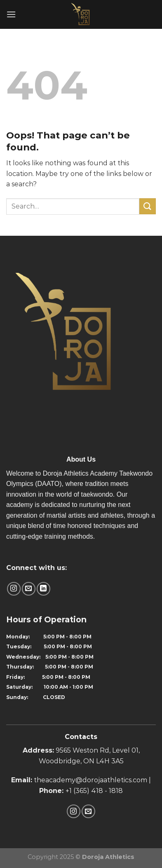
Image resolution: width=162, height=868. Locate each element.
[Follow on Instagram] (14, 589)
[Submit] (148, 206)
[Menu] (11, 14)
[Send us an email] (29, 589)
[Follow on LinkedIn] (43, 589)
